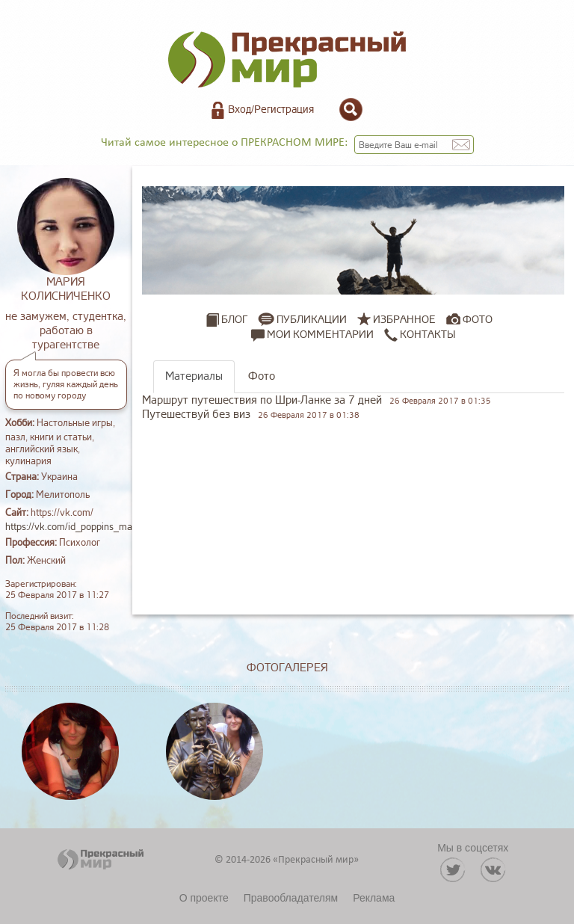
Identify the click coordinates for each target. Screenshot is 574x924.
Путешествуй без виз (196, 415)
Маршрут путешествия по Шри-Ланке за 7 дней (262, 400)
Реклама (374, 898)
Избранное (404, 320)
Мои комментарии (312, 335)
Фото (478, 320)
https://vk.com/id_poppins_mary (73, 527)
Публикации (312, 320)
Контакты (420, 335)
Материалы (194, 376)
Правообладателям (291, 898)
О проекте (204, 898)
